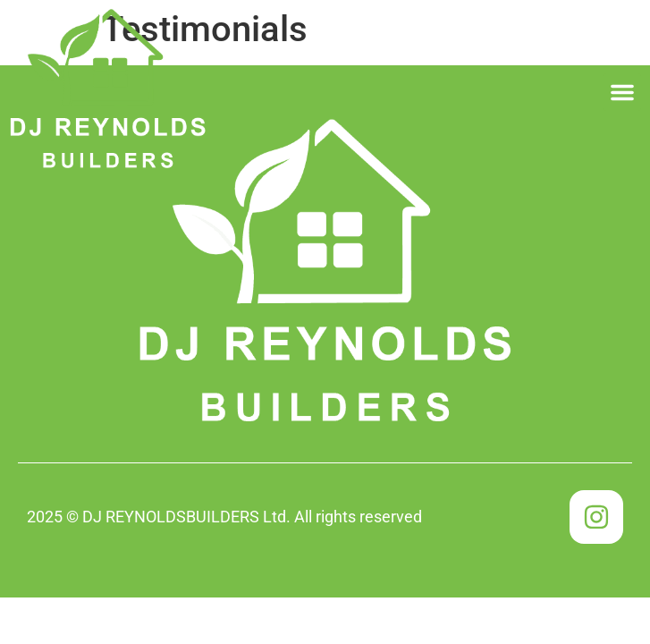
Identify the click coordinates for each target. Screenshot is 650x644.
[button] (622, 92)
